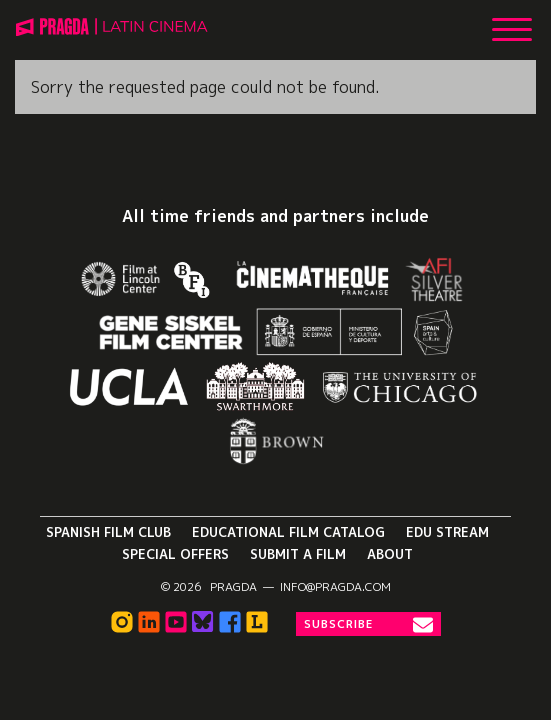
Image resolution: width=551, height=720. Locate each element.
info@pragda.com (335, 587)
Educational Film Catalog (288, 532)
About (390, 554)
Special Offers (175, 554)
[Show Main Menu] (512, 22)
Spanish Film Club (108, 532)
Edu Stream (447, 532)
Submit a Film (298, 554)
